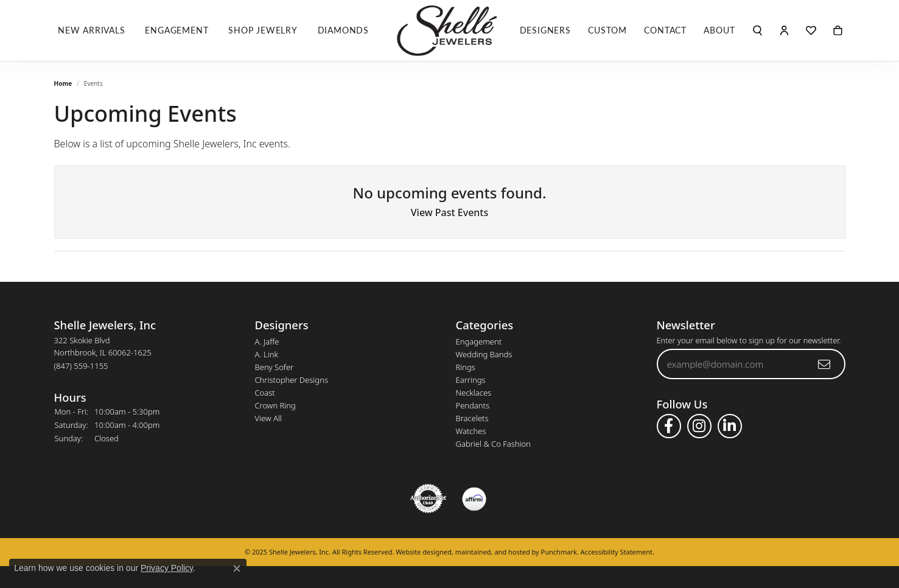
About (719, 30)
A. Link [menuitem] (267, 354)
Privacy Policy (167, 568)
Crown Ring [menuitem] (275, 405)
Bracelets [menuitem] (472, 418)
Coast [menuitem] (265, 393)
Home (63, 83)
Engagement (177, 30)
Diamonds (343, 30)
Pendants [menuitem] (473, 405)
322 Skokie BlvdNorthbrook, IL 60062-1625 (103, 353)
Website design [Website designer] (420, 552)
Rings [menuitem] (466, 367)
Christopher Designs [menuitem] (292, 380)
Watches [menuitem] (471, 431)
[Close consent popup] (237, 569)
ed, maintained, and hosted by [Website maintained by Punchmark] (492, 552)
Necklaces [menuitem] (474, 393)
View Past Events (450, 212)
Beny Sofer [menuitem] (275, 367)
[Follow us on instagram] (699, 426)
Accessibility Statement (617, 552)
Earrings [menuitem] (471, 380)
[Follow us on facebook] (669, 426)
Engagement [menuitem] (479, 341)
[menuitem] (429, 499)
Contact (665, 30)
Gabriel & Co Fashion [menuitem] (494, 444)
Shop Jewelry (263, 30)
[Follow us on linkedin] (730, 426)
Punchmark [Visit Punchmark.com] (559, 552)
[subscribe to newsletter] (825, 364)
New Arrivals (92, 30)
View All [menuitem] (268, 418)
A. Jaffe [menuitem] (267, 341)
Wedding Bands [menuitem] (484, 354)
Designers (545, 30)
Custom (607, 30)
